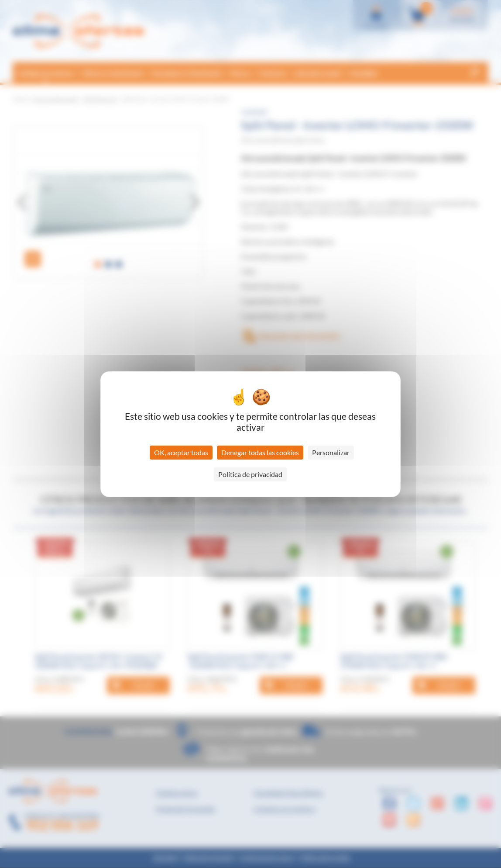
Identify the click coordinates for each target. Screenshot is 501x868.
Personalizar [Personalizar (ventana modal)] (331, 452)
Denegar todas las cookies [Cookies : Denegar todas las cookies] (260, 452)
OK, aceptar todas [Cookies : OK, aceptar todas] (181, 452)
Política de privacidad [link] (250, 474)
